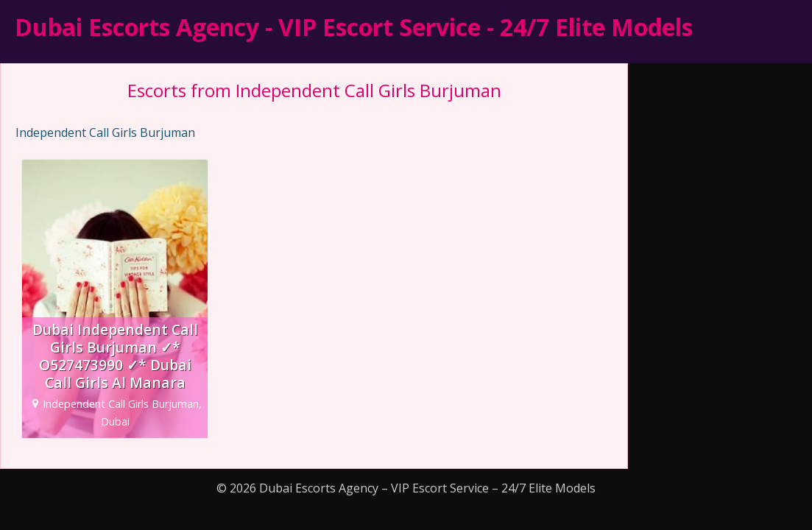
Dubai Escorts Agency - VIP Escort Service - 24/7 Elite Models (354, 27)
